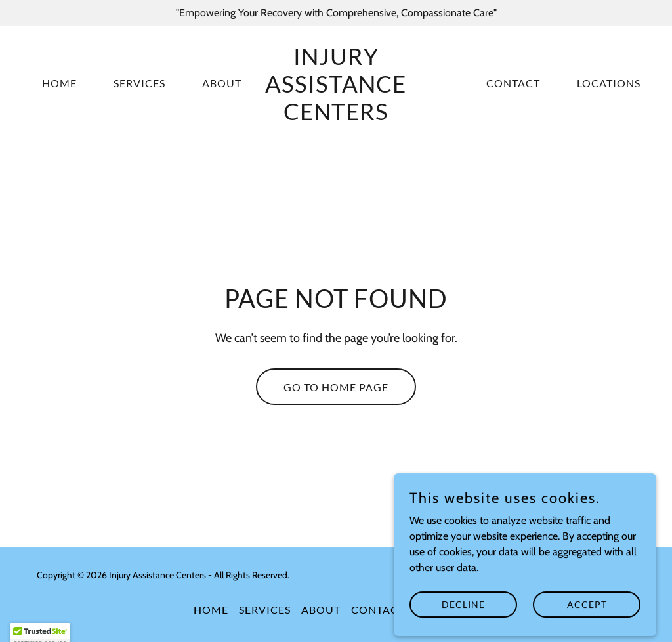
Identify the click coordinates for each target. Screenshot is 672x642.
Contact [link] (513, 83)
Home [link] (59, 83)
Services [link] (139, 83)
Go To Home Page (336, 387)
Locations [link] (609, 83)
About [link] (222, 83)
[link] (336, 117)
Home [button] (211, 610)
